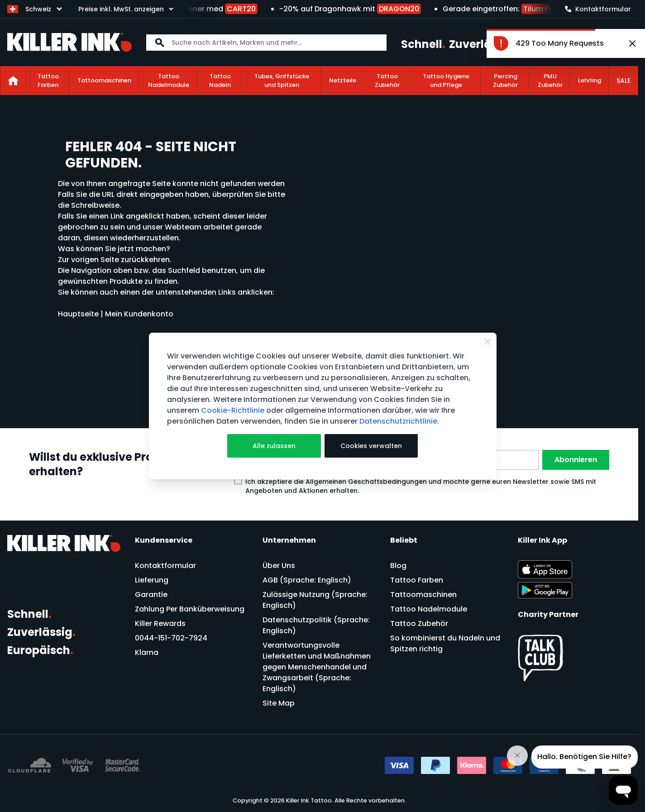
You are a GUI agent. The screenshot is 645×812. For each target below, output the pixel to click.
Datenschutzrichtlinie (398, 421)
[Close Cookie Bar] (487, 342)
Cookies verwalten (371, 446)
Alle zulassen (274, 446)
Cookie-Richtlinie (233, 410)
